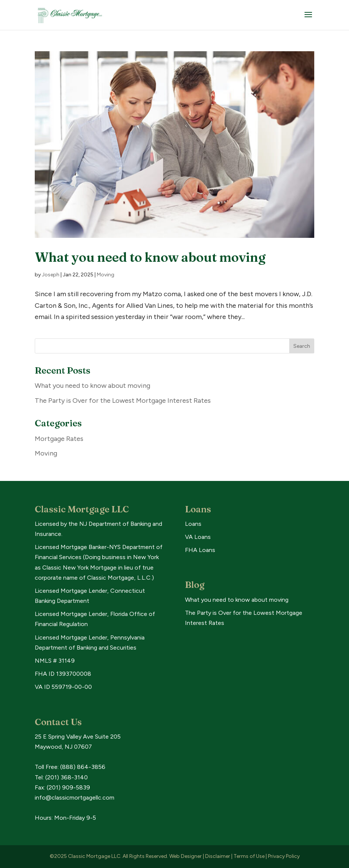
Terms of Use (249, 856)
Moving (106, 275)
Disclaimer (218, 856)
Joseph (51, 275)
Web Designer (186, 856)
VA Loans (198, 537)
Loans (193, 524)
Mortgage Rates (59, 439)
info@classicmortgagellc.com (75, 798)
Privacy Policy (284, 856)
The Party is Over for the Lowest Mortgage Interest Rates (123, 401)
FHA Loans (200, 550)
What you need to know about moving (150, 257)
